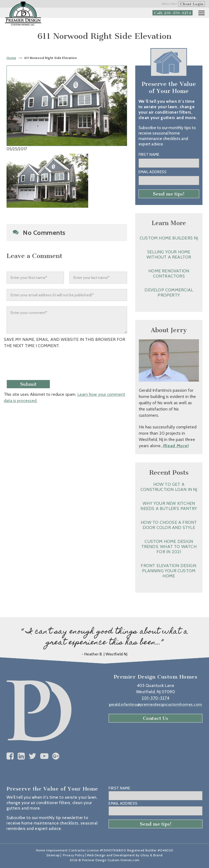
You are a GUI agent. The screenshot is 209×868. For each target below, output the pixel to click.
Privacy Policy (74, 855)
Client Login (192, 4)
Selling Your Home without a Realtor (169, 254)
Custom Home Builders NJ (169, 238)
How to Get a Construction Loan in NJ (169, 487)
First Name (149, 154)
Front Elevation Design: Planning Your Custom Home (169, 571)
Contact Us (156, 718)
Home (11, 58)
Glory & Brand (152, 855)
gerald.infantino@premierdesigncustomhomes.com (156, 704)
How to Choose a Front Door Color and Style (169, 525)
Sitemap (53, 855)
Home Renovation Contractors (169, 273)
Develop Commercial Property (169, 293)
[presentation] (49, 365)
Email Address (153, 172)
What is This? (170, 4)
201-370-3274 (156, 698)
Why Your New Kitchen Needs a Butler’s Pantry (169, 506)
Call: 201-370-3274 (173, 13)
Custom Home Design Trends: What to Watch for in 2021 (169, 547)
